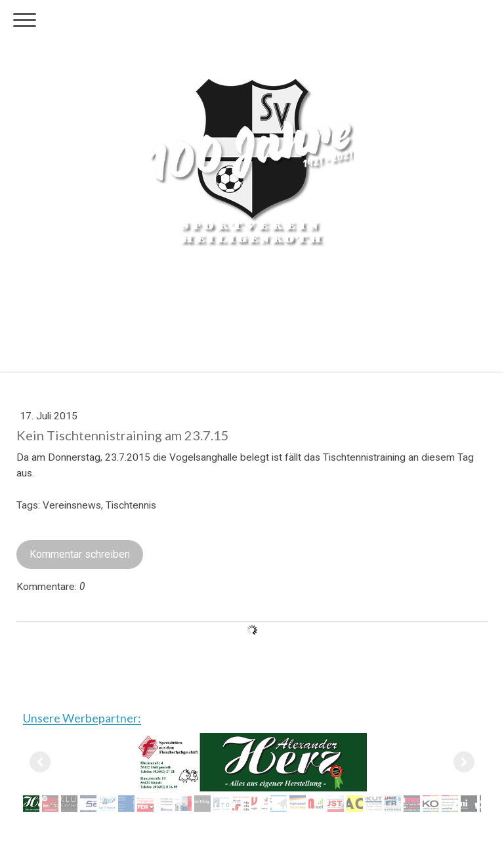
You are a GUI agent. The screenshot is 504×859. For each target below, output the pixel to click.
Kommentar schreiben (80, 554)
